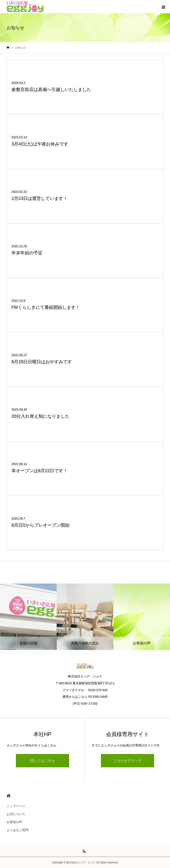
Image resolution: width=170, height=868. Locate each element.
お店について (16, 814)
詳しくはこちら (42, 761)
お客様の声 (14, 822)
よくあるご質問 (17, 830)
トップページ (16, 806)
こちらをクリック (127, 761)
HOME (9, 796)
